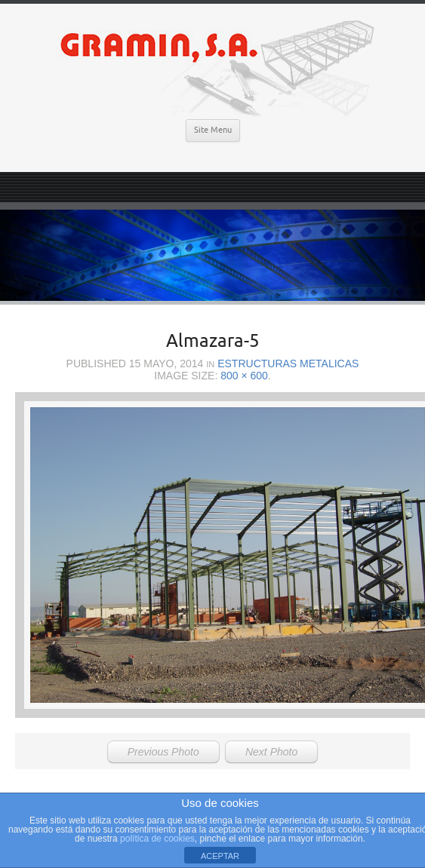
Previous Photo (163, 752)
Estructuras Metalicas (288, 363)
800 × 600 (244, 376)
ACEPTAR (220, 856)
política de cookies (157, 839)
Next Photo (271, 752)
